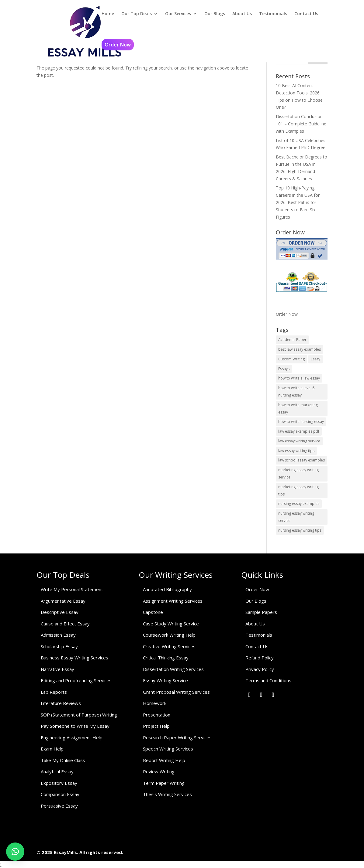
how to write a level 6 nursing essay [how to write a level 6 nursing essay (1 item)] (296, 391)
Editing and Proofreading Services (76, 680)
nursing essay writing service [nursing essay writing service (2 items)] (296, 517)
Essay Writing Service (165, 680)
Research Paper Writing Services (177, 737)
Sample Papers (261, 612)
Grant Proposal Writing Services (176, 692)
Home (108, 14)
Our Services (178, 14)
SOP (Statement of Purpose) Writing (79, 715)
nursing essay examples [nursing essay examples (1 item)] (299, 504)
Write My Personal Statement (72, 589)
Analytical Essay (57, 771)
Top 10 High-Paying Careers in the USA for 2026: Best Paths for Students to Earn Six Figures (298, 202)
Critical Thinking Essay (166, 658)
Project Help (156, 726)
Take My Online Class (63, 760)
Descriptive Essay (60, 612)
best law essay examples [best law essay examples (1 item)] (300, 349)
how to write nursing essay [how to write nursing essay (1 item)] (301, 422)
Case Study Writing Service (171, 624)
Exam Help (52, 749)
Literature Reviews (61, 703)
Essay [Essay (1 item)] (315, 359)
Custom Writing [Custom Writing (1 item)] (291, 359)
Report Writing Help (164, 760)
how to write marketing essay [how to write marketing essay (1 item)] (298, 408)
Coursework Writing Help (169, 635)
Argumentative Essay (63, 601)
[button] (15, 852)
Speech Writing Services (168, 749)
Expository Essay (59, 783)
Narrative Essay (57, 669)
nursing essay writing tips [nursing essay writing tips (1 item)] (300, 530)
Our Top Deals (137, 14)
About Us (242, 14)
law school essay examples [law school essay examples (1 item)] (302, 460)
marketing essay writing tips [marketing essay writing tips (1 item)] (298, 490)
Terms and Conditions (268, 680)
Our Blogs (215, 14)
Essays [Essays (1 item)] (284, 369)
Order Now (118, 45)
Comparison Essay (60, 794)
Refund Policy (260, 658)
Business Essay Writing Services (75, 658)
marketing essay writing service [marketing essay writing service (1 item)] (298, 473)
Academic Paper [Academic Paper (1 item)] (292, 340)
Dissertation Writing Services (173, 669)
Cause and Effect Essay (65, 624)
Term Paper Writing (164, 783)
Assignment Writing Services (173, 601)
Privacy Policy (260, 669)
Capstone (153, 612)
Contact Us (306, 14)
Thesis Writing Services (167, 794)
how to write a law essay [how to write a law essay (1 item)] (299, 378)
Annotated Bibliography (167, 589)
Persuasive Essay (59, 806)
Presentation (157, 715)
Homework (155, 703)
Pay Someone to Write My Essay (75, 726)
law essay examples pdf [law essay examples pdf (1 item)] (299, 431)
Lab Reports (54, 692)
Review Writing (159, 771)
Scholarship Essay (59, 646)
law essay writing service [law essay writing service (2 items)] (299, 441)
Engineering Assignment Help (72, 737)
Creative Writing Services (169, 646)
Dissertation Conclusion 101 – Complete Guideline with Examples (301, 124)
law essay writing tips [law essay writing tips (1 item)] (296, 451)
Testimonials (273, 14)
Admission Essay (58, 635)
